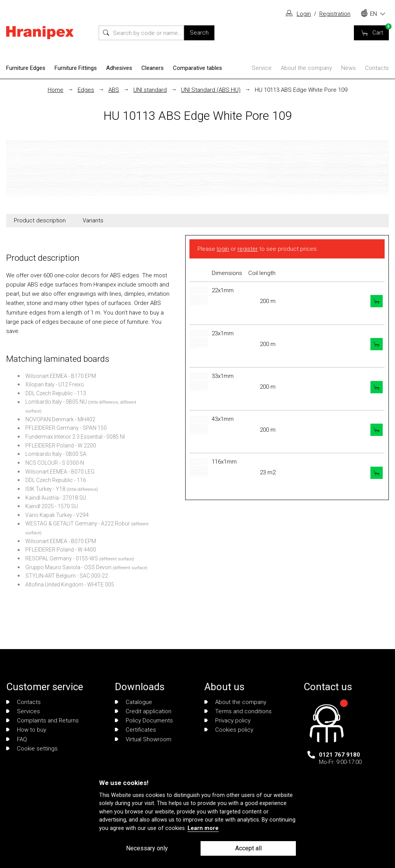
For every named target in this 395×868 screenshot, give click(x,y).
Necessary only (147, 848)
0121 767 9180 (339, 755)
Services (23, 711)
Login (304, 14)
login (223, 249)
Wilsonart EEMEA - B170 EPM (61, 376)
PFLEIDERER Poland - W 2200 (61, 446)
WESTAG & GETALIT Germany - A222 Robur (78, 523)
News (349, 68)
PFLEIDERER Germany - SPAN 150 (66, 428)
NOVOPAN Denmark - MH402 (60, 419)
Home (56, 90)
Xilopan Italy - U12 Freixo (55, 384)
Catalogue (134, 702)
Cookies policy (229, 730)
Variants (93, 220)
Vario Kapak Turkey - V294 (57, 515)
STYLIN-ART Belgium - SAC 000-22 (67, 576)
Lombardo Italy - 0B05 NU (56, 402)
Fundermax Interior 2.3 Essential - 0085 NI (75, 437)
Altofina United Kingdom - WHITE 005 (70, 585)
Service (262, 68)
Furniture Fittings (76, 68)
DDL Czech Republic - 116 (56, 480)
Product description (40, 220)
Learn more (203, 828)
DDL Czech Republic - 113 (56, 393)
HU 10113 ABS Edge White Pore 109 (301, 90)
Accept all (248, 848)
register (248, 249)
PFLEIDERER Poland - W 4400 (61, 550)
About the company (306, 68)
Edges (86, 90)
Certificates (135, 730)
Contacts (377, 68)
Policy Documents (144, 721)
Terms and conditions (238, 711)
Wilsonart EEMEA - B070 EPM (61, 541)
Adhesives (119, 68)
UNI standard (150, 90)
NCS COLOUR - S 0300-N (55, 463)
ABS (114, 90)
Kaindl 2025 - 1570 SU (52, 506)
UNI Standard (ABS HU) (211, 90)
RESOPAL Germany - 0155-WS (62, 558)
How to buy (26, 730)
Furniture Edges (26, 68)
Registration (335, 14)
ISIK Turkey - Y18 (45, 489)
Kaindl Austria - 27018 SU (56, 498)
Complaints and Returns (42, 721)
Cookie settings (32, 749)
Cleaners (153, 68)
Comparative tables (197, 68)
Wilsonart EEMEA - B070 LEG (60, 472)
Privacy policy (227, 721)
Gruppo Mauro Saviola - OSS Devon (68, 567)
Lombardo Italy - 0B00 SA (56, 454)
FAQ (17, 739)
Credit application (143, 711)
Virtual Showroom (143, 739)
